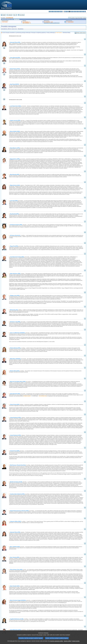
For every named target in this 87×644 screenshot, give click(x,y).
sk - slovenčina (80, 12)
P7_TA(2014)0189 (70, 22)
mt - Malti (73, 12)
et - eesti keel (57, 12)
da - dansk (54, 12)
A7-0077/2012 (5, 22)
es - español (51, 12)
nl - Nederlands (74, 12)
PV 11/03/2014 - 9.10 (48, 22)
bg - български (49, 12)
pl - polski (76, 12)
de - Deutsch (56, 12)
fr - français (62, 12)
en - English (60, 12)
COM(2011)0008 (27, 396)
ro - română (79, 12)
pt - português (77, 12)
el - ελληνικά (59, 12)
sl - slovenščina (82, 12)
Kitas (14, 15)
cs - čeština (52, 12)
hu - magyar (71, 12)
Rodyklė (4, 15)
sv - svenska (85, 12)
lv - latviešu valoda (68, 12)
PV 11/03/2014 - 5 (26, 22)
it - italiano (66, 12)
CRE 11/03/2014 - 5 (27, 23)
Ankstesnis (10, 15)
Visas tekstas (22, 15)
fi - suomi (84, 12)
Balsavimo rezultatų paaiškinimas (52, 23)
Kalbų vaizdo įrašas (81, 33)
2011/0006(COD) (10, 18)
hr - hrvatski (65, 12)
